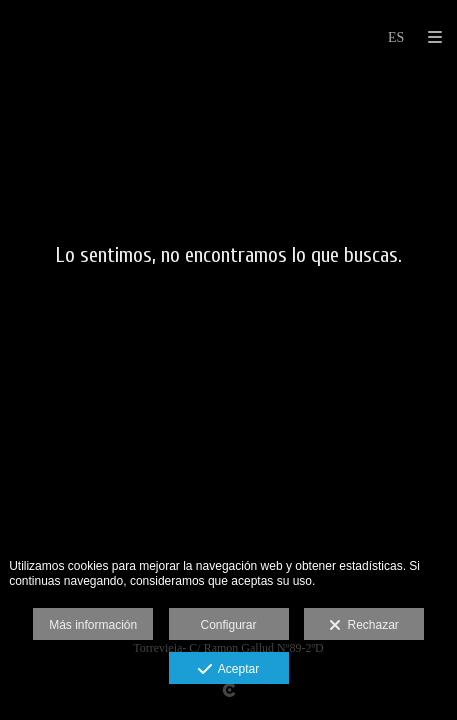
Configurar (228, 625)
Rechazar (364, 626)
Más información (93, 625)
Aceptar (228, 670)
